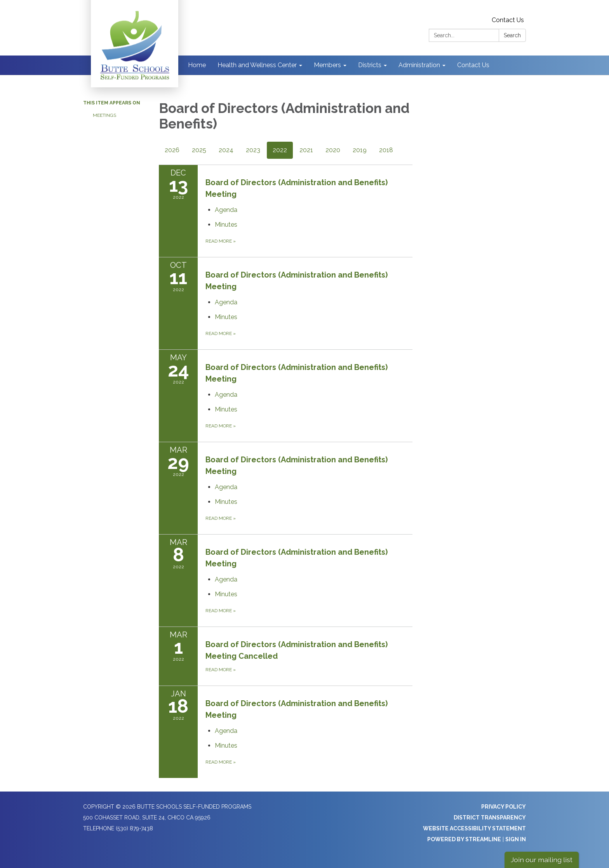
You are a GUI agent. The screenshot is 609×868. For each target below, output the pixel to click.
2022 (280, 150)
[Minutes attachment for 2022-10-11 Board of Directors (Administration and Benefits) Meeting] (226, 317)
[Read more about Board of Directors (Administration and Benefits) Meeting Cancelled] (286, 656)
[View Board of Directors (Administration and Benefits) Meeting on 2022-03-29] (309, 465)
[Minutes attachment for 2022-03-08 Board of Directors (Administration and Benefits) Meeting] (226, 594)
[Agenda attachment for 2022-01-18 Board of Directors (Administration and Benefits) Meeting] (226, 731)
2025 (199, 150)
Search (512, 35)
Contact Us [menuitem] (473, 65)
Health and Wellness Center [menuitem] (257, 65)
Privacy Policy (504, 807)
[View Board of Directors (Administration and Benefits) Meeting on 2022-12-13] (309, 188)
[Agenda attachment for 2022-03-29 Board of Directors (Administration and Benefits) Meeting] (226, 487)
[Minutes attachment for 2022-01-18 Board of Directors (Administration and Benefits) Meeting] (226, 746)
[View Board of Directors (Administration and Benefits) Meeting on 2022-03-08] (309, 558)
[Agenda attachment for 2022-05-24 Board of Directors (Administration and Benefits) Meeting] (226, 395)
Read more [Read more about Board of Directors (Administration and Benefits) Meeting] (221, 241)
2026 (172, 150)
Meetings (104, 115)
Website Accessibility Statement (474, 828)
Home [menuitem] (197, 65)
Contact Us (508, 20)
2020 (333, 150)
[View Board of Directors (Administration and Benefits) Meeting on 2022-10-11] (309, 281)
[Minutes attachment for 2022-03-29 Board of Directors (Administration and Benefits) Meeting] (226, 502)
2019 (360, 150)
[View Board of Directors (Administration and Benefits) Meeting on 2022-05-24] (309, 373)
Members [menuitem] (327, 65)
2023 (253, 150)
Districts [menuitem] (370, 65)
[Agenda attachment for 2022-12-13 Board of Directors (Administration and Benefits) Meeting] (226, 210)
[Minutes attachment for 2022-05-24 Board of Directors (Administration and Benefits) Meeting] (226, 409)
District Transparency (490, 818)
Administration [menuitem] (419, 65)
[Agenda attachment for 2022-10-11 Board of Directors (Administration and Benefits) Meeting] (226, 302)
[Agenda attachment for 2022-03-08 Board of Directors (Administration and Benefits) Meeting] (226, 579)
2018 (386, 150)
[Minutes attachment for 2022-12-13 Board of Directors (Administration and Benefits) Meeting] (226, 225)
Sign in (516, 839)
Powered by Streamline (464, 839)
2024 (226, 150)
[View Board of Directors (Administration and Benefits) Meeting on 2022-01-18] (309, 709)
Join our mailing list (542, 860)
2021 (306, 150)
